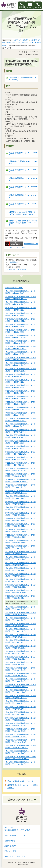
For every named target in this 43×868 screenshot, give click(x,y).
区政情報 (26, 40)
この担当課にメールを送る (16, 269)
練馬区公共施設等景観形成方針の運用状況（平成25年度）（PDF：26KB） (23, 223)
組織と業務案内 (10, 846)
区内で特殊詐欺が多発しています (20, 781)
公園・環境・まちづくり (25, 43)
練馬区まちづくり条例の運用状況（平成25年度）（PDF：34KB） (22, 213)
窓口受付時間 (10, 841)
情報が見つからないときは (20, 800)
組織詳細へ (14, 262)
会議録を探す (11, 43)
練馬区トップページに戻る (15, 856)
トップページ (17, 40)
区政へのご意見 (10, 851)
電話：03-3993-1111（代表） (16, 836)
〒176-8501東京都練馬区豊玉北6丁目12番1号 (18, 829)
